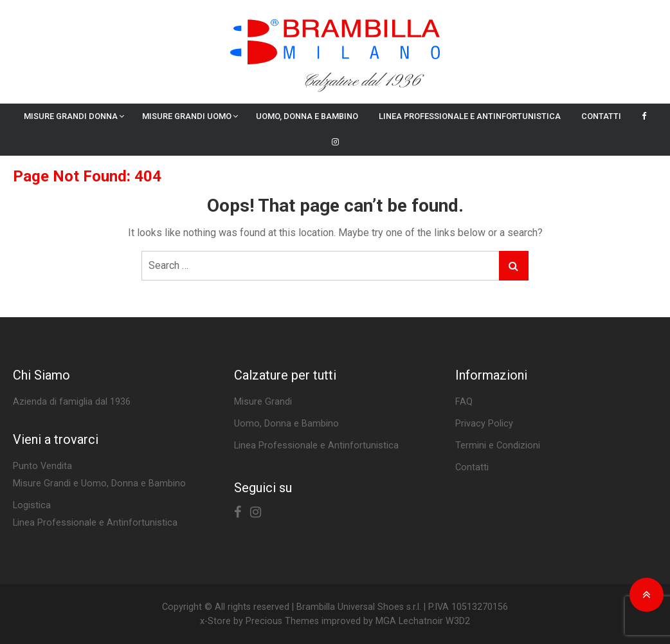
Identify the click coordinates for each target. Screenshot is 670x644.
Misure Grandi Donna (71, 116)
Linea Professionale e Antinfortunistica (470, 116)
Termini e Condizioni (498, 446)
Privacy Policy (484, 424)
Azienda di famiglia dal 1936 (72, 402)
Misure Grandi (263, 402)
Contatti (601, 116)
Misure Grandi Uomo (187, 116)
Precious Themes (282, 621)
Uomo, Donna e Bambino (307, 116)
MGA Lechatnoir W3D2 (423, 621)
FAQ (464, 402)
